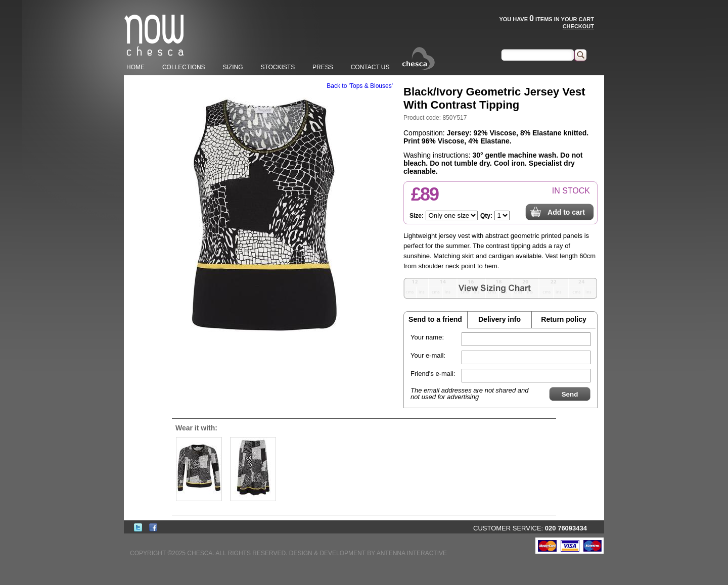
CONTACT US (370, 67)
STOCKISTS (278, 67)
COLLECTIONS (184, 67)
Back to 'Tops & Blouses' (360, 86)
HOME (135, 67)
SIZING (233, 67)
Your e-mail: (428, 355)
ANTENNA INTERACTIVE (412, 553)
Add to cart (566, 212)
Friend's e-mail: (433, 374)
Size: (417, 216)
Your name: (427, 337)
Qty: (486, 216)
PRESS (323, 67)
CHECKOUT (578, 26)
